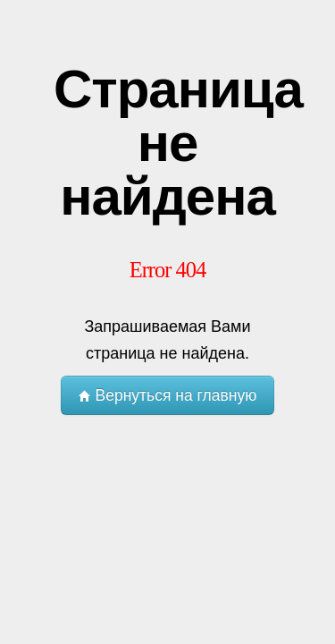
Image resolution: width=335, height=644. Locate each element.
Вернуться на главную (168, 395)
